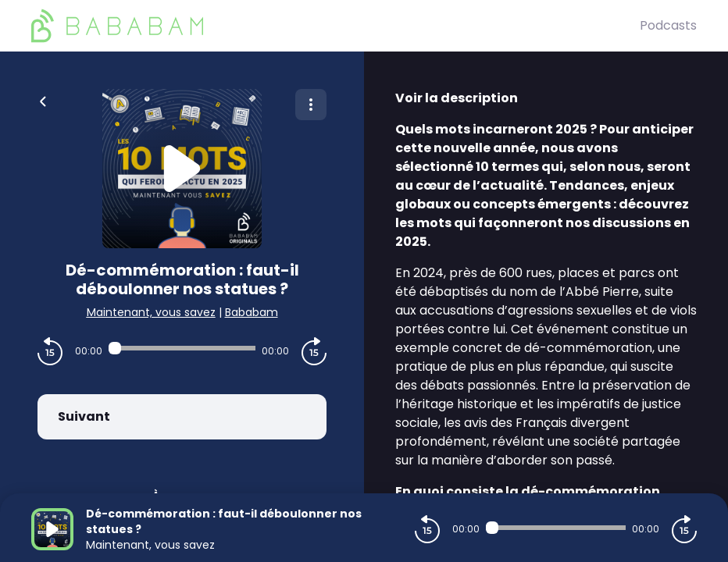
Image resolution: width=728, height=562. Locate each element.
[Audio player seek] (182, 348)
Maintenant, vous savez (151, 312)
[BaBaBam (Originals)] (335, 26)
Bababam (252, 312)
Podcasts (668, 25)
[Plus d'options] (311, 105)
